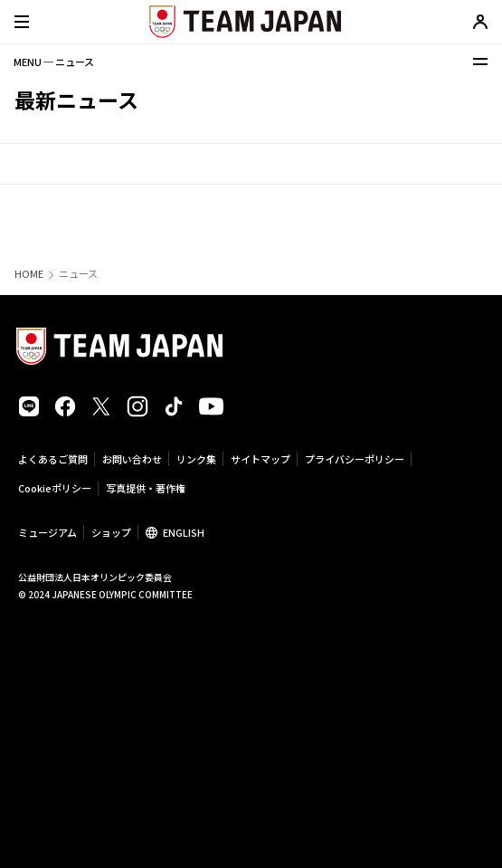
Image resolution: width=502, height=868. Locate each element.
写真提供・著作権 (146, 488)
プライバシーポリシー (355, 459)
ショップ (111, 532)
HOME (29, 274)
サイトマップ (260, 459)
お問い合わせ (132, 459)
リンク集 (196, 459)
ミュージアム (47, 532)
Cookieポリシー (55, 488)
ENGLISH (184, 532)
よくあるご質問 (53, 459)
